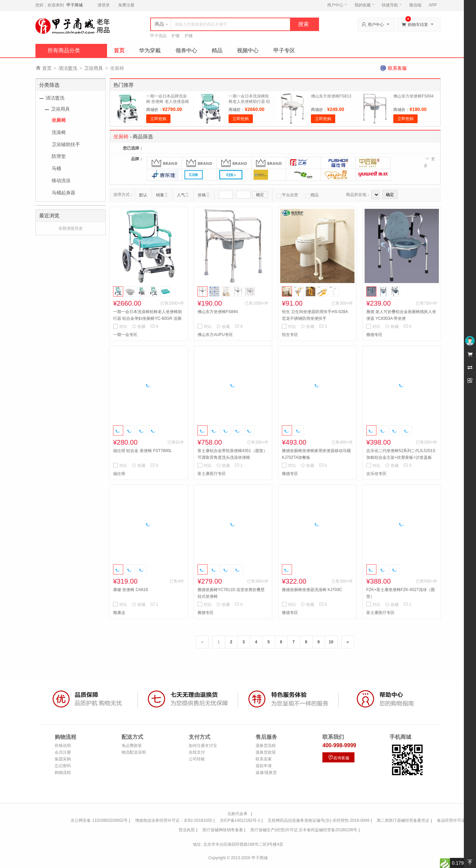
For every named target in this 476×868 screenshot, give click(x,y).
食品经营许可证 (451, 820)
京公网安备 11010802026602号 (99, 820)
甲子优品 (158, 36)
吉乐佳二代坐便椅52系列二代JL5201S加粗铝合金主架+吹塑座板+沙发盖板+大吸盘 (401, 457)
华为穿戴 (150, 50)
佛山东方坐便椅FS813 (331, 96)
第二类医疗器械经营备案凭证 (403, 820)
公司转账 (197, 759)
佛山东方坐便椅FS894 (413, 96)
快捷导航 (392, 5)
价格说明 (63, 746)
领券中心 (186, 50)
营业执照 (187, 830)
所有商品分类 (64, 50)
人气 (181, 195)
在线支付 (197, 752)
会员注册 (63, 752)
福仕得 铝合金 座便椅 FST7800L (142, 451)
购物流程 (63, 773)
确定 (260, 195)
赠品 (312, 195)
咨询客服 (339, 758)
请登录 (104, 5)
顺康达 (119, 613)
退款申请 (264, 766)
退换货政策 (266, 752)
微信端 (415, 5)
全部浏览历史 (71, 228)
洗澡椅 (59, 132)
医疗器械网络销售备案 (223, 830)
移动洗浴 (61, 180)
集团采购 (63, 759)
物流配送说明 (134, 752)
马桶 (56, 168)
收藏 (139, 327)
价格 (202, 195)
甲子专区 (284, 50)
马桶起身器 (63, 193)
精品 (217, 50)
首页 (119, 50)
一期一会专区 (125, 335)
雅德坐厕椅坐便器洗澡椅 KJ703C (312, 590)
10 (331, 642)
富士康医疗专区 (212, 474)
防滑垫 (59, 156)
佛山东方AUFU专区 (215, 335)
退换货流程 (266, 746)
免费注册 (126, 5)
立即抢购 (158, 119)
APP (433, 5)
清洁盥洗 (68, 68)
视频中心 (248, 50)
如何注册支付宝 (203, 746)
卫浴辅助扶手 (66, 144)
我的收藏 (364, 5)
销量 (160, 195)
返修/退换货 (266, 773)
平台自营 (287, 195)
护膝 (189, 36)
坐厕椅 (59, 120)
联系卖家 (264, 759)
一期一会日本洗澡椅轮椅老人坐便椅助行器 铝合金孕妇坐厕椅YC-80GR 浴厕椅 (148, 318)
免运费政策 (132, 746)
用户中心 (337, 5)
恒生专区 (290, 335)
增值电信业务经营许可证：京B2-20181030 (174, 820)
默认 (143, 195)
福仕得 (119, 474)
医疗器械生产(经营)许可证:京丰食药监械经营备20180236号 (304, 830)
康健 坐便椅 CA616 (130, 590)
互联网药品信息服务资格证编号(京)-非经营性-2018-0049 (319, 820)
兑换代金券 (237, 814)
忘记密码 (63, 766)
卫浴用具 (94, 68)
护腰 (176, 36)
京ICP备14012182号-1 (240, 820)
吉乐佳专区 (376, 474)
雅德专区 (374, 335)
